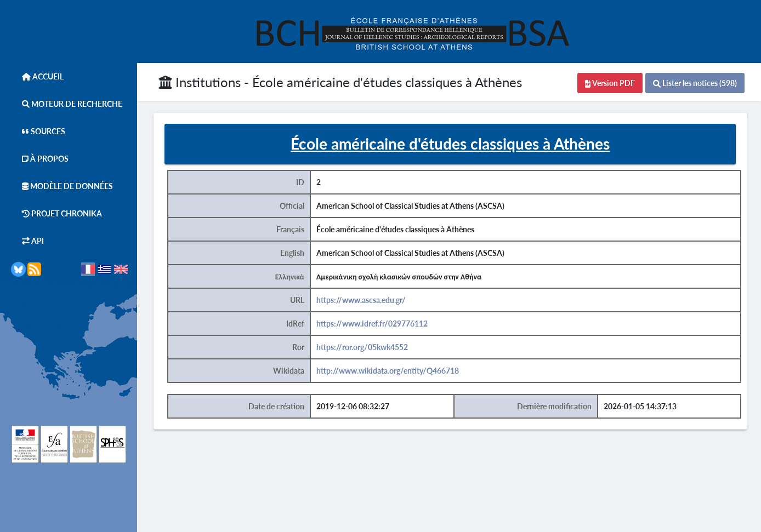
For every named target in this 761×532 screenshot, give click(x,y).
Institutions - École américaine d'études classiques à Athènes (340, 82)
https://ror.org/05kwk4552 (362, 347)
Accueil (37, 76)
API (27, 241)
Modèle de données (62, 186)
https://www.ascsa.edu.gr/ (361, 300)
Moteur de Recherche (67, 104)
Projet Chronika (56, 213)
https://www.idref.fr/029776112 (372, 324)
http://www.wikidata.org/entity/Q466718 (388, 371)
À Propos (40, 159)
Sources (38, 131)
